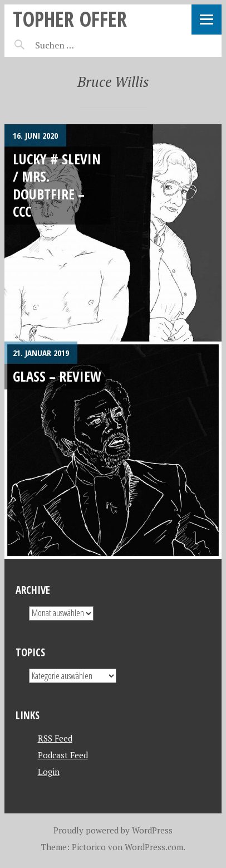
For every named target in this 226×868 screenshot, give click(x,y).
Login (49, 772)
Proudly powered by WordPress (113, 830)
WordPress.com (154, 847)
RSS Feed (55, 738)
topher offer (70, 19)
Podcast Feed (63, 755)
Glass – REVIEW (57, 376)
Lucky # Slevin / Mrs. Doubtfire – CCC (57, 185)
